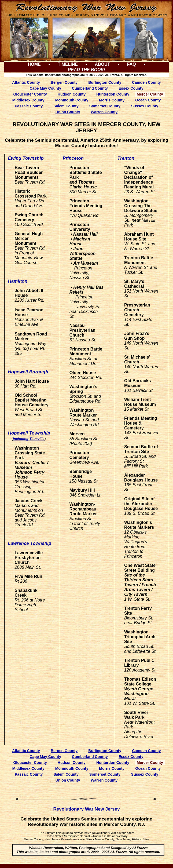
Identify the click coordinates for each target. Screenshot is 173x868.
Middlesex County (28, 100)
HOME (34, 64)
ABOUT (102, 64)
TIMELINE (68, 64)
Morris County (112, 100)
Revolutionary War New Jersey (87, 809)
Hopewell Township (29, 433)
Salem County (66, 106)
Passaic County (29, 106)
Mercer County (150, 94)
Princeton (73, 158)
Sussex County (145, 106)
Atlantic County (26, 82)
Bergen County (64, 82)
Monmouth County (72, 100)
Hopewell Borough (28, 372)
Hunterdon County (113, 94)
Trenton (126, 158)
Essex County (131, 88)
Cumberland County (90, 88)
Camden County (146, 82)
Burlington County (105, 82)
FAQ (132, 64)
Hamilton (18, 281)
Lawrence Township (30, 543)
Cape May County (45, 88)
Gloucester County (30, 94)
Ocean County (148, 100)
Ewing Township (26, 158)
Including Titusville (29, 439)
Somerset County (105, 106)
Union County (68, 112)
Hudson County (72, 94)
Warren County (104, 112)
